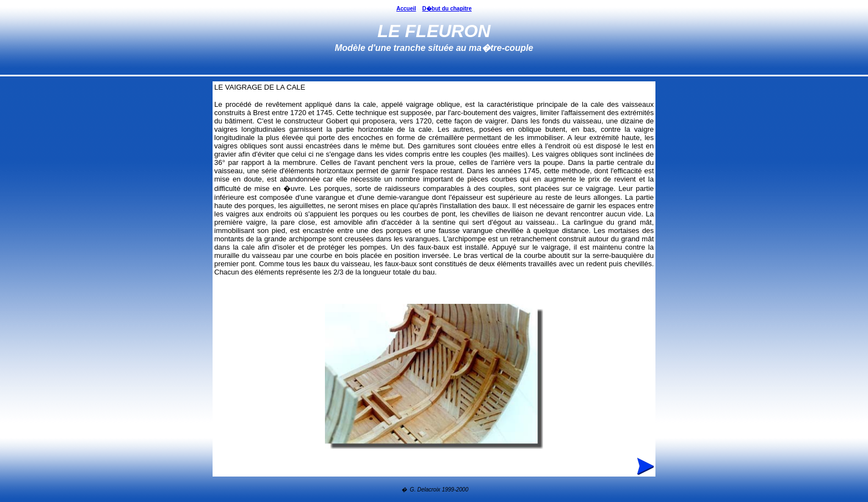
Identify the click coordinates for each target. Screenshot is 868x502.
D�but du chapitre (447, 9)
